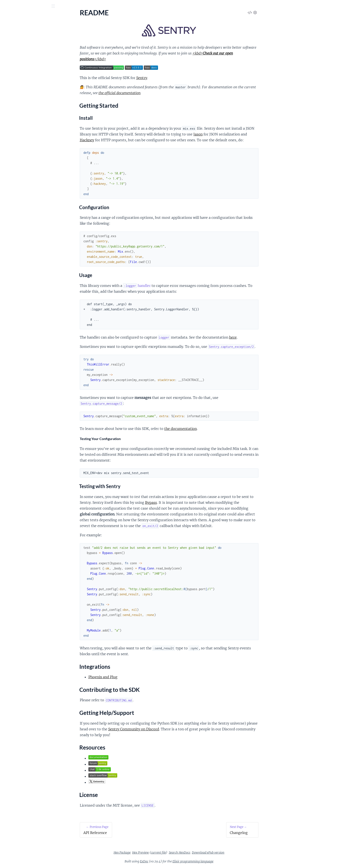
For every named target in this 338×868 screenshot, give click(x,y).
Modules (28, 30)
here (265, 337)
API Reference (14, 43)
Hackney (119, 140)
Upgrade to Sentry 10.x (20, 143)
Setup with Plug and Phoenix (24, 105)
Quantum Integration (19, 117)
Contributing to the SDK (25, 67)
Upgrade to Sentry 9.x (19, 138)
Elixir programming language (225, 861)
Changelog (11, 90)
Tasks (47, 30)
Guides (10, 30)
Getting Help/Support (23, 72)
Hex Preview (173, 852)
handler (169, 286)
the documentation (213, 429)
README (10, 49)
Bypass (183, 502)
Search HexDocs (212, 852)
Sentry (24, 17)
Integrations (16, 62)
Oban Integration (16, 111)
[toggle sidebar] (59, 7)
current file (191, 852)
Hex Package (154, 852)
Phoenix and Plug (135, 677)
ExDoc (176, 861)
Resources (15, 77)
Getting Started (19, 57)
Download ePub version (240, 852)
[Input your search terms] (32, 6)
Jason (230, 134)
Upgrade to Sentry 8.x (19, 132)
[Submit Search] (6, 6)
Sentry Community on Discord (166, 729)
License (13, 82)
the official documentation (152, 93)
